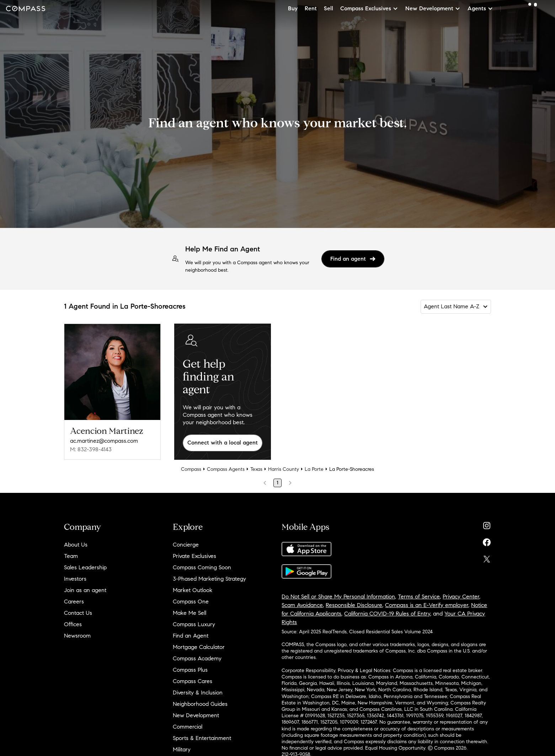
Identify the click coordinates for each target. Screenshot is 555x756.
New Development (196, 715)
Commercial (188, 727)
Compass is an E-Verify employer (427, 605)
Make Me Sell (190, 613)
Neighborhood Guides (200, 704)
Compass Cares (193, 681)
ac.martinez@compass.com (104, 441)
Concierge (186, 545)
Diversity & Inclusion (198, 693)
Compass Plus (190, 670)
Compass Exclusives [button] (369, 8)
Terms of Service (419, 597)
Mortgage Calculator (199, 647)
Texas (256, 469)
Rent (311, 8)
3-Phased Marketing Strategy (209, 579)
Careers (74, 601)
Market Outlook (193, 590)
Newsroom (77, 636)
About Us (76, 545)
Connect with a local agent (223, 443)
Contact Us (78, 613)
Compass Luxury (194, 624)
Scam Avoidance (302, 605)
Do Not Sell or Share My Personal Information (338, 597)
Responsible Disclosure (354, 605)
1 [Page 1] (277, 483)
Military (182, 749)
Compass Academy (197, 658)
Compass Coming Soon (202, 567)
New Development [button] (433, 8)
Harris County (284, 469)
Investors (75, 579)
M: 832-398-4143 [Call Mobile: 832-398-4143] (91, 449)
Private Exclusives (194, 556)
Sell (329, 8)
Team (71, 556)
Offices (73, 624)
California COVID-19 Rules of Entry (387, 614)
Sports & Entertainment (202, 738)
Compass (191, 469)
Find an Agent (191, 636)
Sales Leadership (85, 567)
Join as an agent (85, 590)
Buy (293, 8)
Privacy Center (461, 597)
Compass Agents (226, 469)
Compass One (191, 601)
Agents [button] (480, 8)
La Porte (314, 469)
